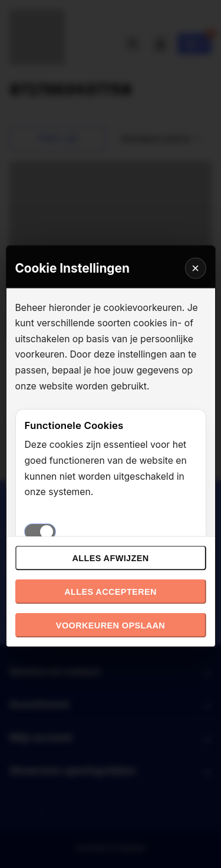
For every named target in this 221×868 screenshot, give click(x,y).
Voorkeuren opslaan (111, 625)
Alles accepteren (111, 591)
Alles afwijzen (110, 558)
